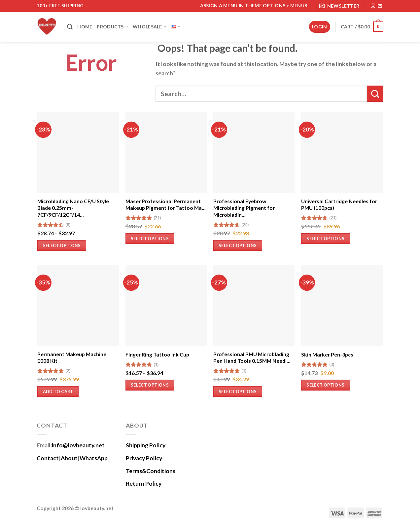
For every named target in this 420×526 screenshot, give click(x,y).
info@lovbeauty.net (78, 445)
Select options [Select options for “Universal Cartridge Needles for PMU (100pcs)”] (325, 239)
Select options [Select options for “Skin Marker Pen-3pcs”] (325, 385)
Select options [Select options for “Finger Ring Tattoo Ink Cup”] (150, 385)
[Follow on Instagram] (373, 6)
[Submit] (375, 94)
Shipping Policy (146, 445)
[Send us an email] (380, 6)
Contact (48, 458)
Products (112, 27)
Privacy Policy (144, 458)
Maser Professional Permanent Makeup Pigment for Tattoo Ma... (166, 205)
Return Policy (144, 484)
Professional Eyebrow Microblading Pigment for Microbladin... (244, 208)
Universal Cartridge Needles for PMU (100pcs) (339, 205)
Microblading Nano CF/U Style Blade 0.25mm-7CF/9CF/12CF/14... (73, 208)
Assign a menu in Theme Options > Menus (254, 5)
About (69, 458)
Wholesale (150, 27)
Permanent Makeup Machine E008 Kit (72, 357)
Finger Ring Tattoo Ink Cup (157, 354)
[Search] (70, 27)
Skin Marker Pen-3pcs (327, 354)
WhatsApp (94, 458)
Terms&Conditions (151, 471)
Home (85, 27)
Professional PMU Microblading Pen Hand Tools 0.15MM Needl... (252, 357)
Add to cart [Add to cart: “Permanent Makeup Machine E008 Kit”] (58, 392)
